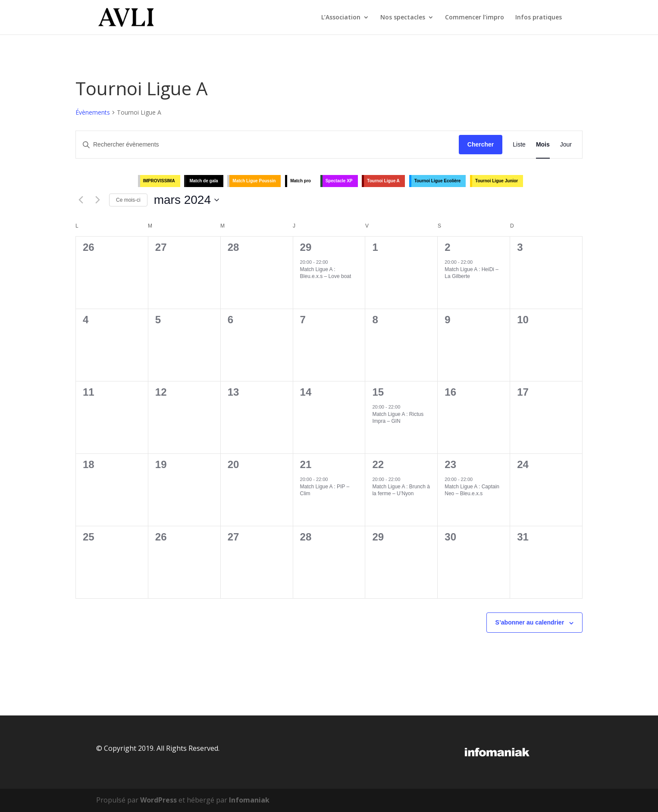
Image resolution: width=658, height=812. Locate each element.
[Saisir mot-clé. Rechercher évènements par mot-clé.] (267, 145)
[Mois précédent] (81, 200)
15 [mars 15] (378, 392)
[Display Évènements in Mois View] (543, 145)
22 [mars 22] (378, 464)
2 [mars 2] (447, 247)
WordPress (158, 800)
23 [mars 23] (450, 464)
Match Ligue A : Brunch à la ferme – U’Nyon (401, 490)
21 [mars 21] (306, 464)
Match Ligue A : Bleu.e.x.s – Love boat (326, 273)
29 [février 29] (306, 247)
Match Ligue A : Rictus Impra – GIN (398, 418)
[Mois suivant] (97, 200)
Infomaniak (249, 800)
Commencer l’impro (475, 18)
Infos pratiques (539, 18)
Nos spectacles (403, 18)
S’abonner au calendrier (530, 622)
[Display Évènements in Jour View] (566, 145)
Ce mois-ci (128, 200)
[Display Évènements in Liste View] (519, 145)
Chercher (481, 144)
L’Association (341, 18)
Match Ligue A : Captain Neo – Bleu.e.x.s (472, 490)
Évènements (93, 112)
